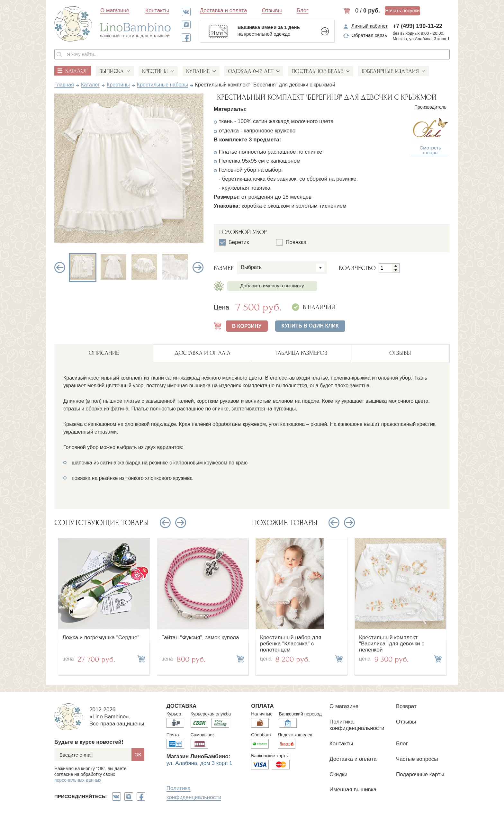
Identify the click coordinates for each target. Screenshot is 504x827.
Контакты (157, 10)
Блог (303, 10)
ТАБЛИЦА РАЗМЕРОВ (301, 353)
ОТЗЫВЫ (400, 353)
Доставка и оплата (224, 10)
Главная (64, 85)
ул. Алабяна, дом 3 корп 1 (199, 763)
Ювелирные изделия (390, 71)
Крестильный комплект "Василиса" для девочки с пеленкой (392, 643)
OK (138, 755)
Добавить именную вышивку (272, 286)
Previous (60, 267)
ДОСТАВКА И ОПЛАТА (203, 353)
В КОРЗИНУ (247, 326)
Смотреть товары (431, 150)
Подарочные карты (420, 774)
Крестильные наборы (162, 85)
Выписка (112, 71)
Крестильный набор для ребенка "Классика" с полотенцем (291, 643)
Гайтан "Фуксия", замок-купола (200, 638)
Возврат (406, 706)
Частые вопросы (417, 759)
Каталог (90, 85)
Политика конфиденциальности (357, 725)
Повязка (291, 242)
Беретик (234, 242)
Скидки (338, 774)
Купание (198, 71)
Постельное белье (317, 71)
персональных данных (78, 780)
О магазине (115, 10)
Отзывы (272, 10)
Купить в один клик (310, 326)
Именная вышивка (353, 790)
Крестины (155, 71)
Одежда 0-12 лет (251, 71)
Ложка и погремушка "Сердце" (101, 638)
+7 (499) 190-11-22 (418, 26)
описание (104, 353)
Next (198, 267)
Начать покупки (402, 10)
